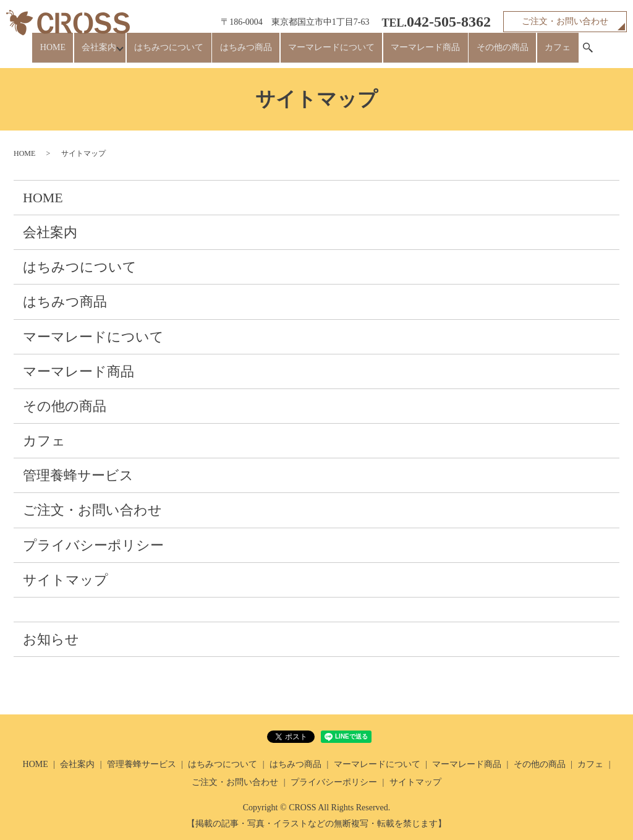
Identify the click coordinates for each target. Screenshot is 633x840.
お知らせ (51, 639)
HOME (74, 53)
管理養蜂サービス (78, 475)
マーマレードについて (333, 53)
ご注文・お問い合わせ (565, 21)
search (563, 53)
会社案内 (113, 53)
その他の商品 (489, 53)
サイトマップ (66, 580)
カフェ (537, 53)
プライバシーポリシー (93, 545)
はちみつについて (186, 53)
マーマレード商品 (420, 53)
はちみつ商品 (255, 53)
